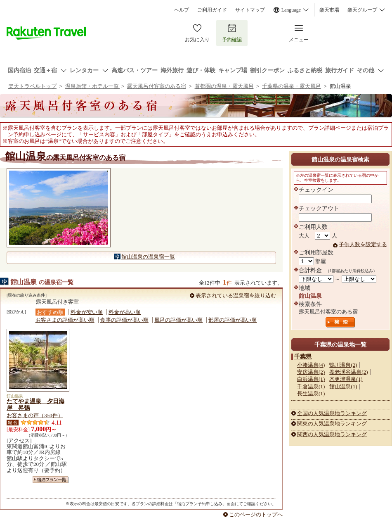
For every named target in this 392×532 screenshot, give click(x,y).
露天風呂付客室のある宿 (157, 86)
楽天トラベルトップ (32, 86)
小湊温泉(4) (311, 365)
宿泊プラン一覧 (51, 480)
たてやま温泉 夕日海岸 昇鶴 (35, 404)
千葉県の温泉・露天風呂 (292, 86)
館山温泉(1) (343, 386)
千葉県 (303, 356)
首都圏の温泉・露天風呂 (224, 86)
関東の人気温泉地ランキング (332, 424)
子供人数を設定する (363, 244)
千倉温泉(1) (311, 386)
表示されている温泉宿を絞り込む (236, 296)
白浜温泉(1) (311, 379)
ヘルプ (182, 10)
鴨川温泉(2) (343, 365)
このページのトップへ (256, 514)
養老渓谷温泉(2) (348, 372)
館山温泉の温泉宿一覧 (148, 257)
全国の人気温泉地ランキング (332, 413)
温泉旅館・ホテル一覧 (93, 86)
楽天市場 (329, 10)
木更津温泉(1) (346, 379)
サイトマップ (250, 10)
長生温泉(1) (311, 393)
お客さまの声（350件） (35, 415)
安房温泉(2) (311, 372)
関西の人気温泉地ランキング (332, 434)
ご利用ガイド (212, 10)
